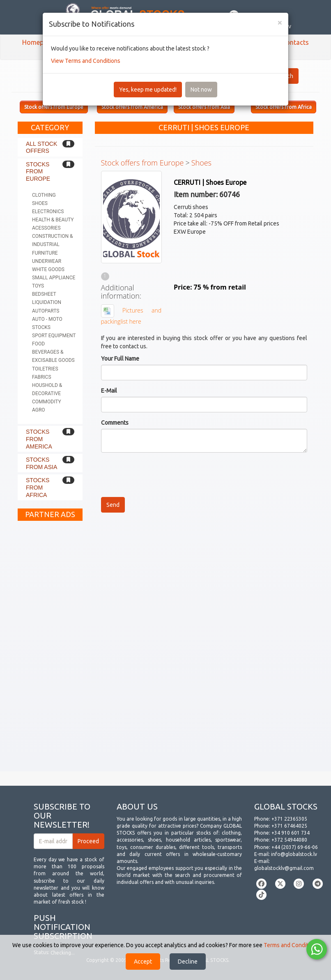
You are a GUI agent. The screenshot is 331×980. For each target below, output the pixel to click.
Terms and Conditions (291, 945)
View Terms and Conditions (86, 61)
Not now (201, 90)
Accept (143, 962)
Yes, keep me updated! (148, 90)
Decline (188, 962)
